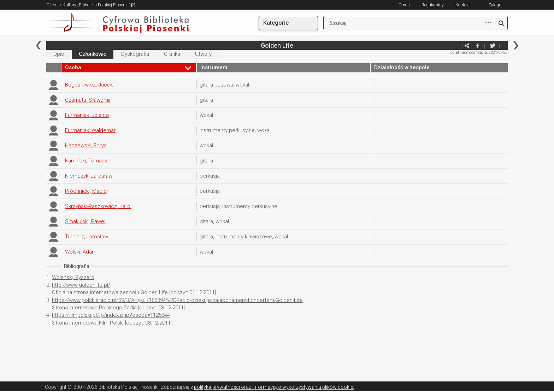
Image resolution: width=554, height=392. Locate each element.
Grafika (172, 54)
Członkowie (93, 54)
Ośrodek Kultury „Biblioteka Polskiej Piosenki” (91, 5)
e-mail (456, 45)
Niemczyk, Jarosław (89, 176)
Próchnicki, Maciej (86, 191)
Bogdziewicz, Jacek (89, 85)
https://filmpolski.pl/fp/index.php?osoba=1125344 (111, 315)
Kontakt (463, 5)
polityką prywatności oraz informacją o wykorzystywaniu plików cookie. (274, 387)
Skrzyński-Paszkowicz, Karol (98, 206)
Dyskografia (135, 54)
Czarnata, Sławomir (88, 100)
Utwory (203, 54)
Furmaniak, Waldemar (90, 130)
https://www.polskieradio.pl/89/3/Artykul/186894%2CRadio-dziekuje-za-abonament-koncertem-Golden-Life (177, 300)
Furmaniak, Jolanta (87, 115)
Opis (59, 54)
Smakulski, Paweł (85, 221)
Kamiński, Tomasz (86, 161)
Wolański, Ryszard (73, 277)
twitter (493, 45)
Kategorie (276, 23)
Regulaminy (433, 5)
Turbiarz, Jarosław (87, 237)
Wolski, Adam (81, 252)
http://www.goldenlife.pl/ (81, 285)
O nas (404, 5)
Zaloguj (495, 5)
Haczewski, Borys (86, 145)
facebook (477, 45)
